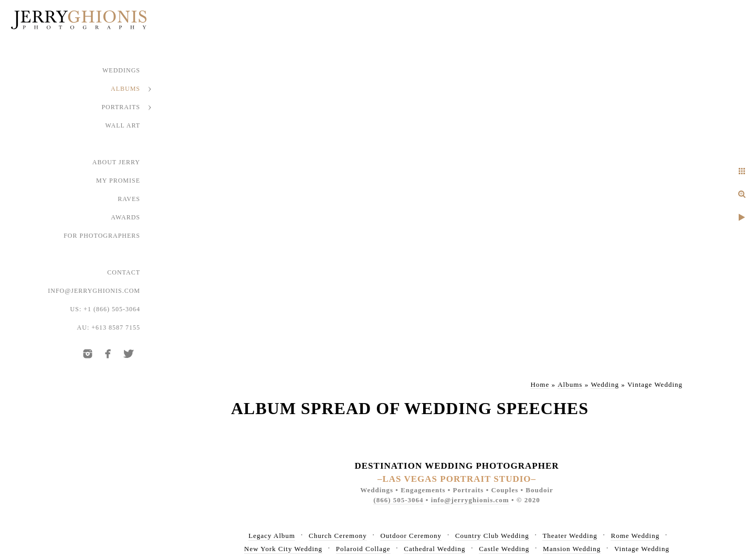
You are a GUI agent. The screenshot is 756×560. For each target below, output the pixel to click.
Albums (125, 89)
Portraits (121, 107)
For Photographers (102, 236)
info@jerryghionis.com (94, 291)
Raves (129, 199)
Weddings (121, 70)
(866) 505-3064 (398, 500)
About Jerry (116, 162)
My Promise (118, 181)
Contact (124, 272)
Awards (125, 217)
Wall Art (123, 125)
